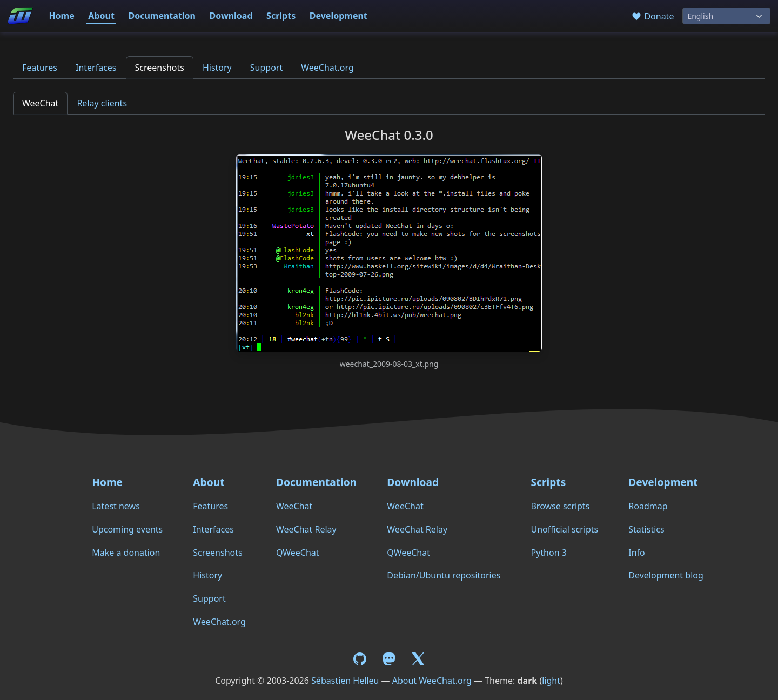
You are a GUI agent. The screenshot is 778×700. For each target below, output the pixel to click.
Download (231, 16)
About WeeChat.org (432, 681)
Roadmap (648, 506)
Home (61, 16)
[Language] (726, 16)
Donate (652, 16)
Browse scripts (560, 506)
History (217, 68)
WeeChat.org (327, 68)
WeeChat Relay (306, 529)
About (101, 16)
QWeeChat (298, 553)
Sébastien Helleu (345, 681)
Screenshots (160, 68)
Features (40, 68)
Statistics (646, 529)
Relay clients (102, 103)
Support (266, 68)
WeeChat (40, 103)
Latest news (116, 506)
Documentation (162, 16)
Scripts (281, 16)
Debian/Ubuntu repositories (444, 575)
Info (637, 553)
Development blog (666, 575)
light (551, 681)
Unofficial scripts (564, 529)
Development (338, 16)
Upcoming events (127, 529)
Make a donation (126, 553)
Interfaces (96, 68)
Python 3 (548, 553)
